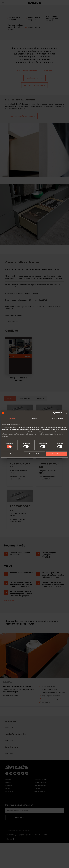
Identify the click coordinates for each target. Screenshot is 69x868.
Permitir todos (56, 454)
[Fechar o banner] (66, 413)
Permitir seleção (34, 454)
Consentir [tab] (12, 418)
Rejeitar (13, 454)
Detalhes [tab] (34, 418)
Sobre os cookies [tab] (57, 418)
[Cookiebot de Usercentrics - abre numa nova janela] (54, 413)
